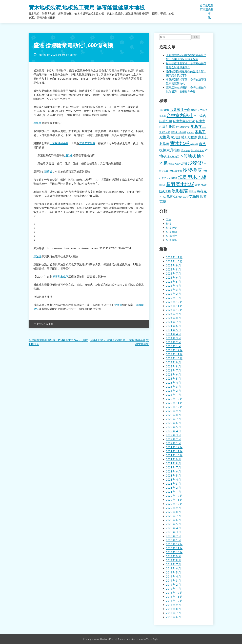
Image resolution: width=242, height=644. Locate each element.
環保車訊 (209, 11)
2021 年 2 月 (174, 488)
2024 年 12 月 (174, 302)
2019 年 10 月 (174, 552)
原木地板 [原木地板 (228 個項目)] (164, 110)
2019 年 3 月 (174, 581)
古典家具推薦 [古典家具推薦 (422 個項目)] (180, 109)
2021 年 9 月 (174, 459)
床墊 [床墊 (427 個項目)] (202, 144)
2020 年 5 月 (174, 524)
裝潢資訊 (171, 240)
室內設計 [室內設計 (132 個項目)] (191, 132)
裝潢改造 (171, 228)
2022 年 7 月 (174, 419)
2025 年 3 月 (174, 290)
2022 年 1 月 (174, 443)
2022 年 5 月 (174, 427)
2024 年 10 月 (174, 310)
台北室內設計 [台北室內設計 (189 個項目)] (183, 127)
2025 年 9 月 (174, 265)
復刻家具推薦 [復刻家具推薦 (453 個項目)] (170, 150)
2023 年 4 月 (174, 383)
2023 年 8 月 (174, 366)
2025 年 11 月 (174, 257)
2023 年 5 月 (174, 379)
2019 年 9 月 (174, 556)
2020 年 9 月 (174, 508)
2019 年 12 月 (174, 544)
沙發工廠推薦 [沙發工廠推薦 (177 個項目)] (175, 171)
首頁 (201, 7)
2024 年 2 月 (174, 342)
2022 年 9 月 (174, 411)
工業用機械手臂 (59, 143)
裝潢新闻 (171, 232)
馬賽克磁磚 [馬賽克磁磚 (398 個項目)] (191, 197)
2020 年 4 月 (174, 528)
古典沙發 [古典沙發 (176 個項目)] (195, 110)
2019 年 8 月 (174, 560)
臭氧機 (37, 123)
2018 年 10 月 (174, 601)
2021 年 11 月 (174, 451)
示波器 (37, 256)
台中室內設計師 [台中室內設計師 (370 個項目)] (184, 121)
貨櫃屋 (118, 305)
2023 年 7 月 (174, 370)
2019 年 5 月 (174, 572)
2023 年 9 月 (174, 362)
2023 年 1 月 (174, 395)
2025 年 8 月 (174, 269)
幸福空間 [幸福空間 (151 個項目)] (194, 144)
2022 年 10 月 (174, 407)
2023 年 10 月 (174, 358)
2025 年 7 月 (174, 274)
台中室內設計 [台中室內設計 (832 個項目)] (180, 115)
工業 (204, 7)
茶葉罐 (48, 172)
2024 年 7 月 (174, 322)
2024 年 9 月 (174, 314)
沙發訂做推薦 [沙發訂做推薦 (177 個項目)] (171, 178)
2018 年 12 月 (174, 593)
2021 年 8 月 (174, 463)
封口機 (68, 155)
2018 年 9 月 (174, 605)
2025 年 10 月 (174, 261)
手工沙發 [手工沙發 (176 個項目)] (186, 150)
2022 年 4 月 (174, 431)
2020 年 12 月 (174, 496)
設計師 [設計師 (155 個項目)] (162, 185)
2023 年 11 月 (174, 354)
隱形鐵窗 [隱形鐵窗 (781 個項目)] (180, 191)
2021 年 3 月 (174, 484)
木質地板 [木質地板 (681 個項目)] (188, 156)
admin (73, 55)
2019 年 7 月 (174, 564)
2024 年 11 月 (174, 306)
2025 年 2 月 (174, 294)
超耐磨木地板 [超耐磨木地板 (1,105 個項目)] (180, 184)
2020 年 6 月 (174, 520)
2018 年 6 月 (174, 617)
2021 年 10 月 (174, 455)
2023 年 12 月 (174, 350)
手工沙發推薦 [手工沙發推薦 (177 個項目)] (197, 150)
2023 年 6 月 (174, 375)
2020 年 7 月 (174, 516)
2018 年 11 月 (174, 597)
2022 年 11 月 (174, 403)
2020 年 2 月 (174, 536)
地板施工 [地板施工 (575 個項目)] (198, 126)
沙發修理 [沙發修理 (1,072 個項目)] (197, 163)
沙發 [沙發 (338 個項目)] (184, 163)
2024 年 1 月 (174, 346)
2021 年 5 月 (174, 476)
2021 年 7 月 (174, 467)
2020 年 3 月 (174, 532)
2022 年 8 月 (174, 415)
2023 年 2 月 (174, 391)
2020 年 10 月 (174, 504)
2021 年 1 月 (174, 492)
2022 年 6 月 (174, 423)
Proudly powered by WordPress (100, 639)
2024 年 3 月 (174, 338)
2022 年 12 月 (174, 399)
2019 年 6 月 (174, 568)
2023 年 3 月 (174, 387)
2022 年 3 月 (174, 435)
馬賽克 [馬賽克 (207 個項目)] (192, 191)
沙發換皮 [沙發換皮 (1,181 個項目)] (192, 170)
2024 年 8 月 (174, 318)
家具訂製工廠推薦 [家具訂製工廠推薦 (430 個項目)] (184, 137)
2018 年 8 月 (174, 609)
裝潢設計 (171, 236)
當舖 (212, 7)
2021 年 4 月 (174, 480)
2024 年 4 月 (174, 334)
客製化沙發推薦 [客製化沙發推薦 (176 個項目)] (179, 132)
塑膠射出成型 (60, 277)
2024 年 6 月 (174, 326)
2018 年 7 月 (174, 613)
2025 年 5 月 (174, 282)
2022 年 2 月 (174, 439)
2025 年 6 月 (174, 278)
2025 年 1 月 (174, 298)
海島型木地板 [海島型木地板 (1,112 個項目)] (192, 177)
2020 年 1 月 (174, 540)
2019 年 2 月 (174, 585)
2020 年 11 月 (174, 500)
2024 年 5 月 (174, 330)
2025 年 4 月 (174, 286)
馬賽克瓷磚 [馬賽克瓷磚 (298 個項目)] (174, 197)
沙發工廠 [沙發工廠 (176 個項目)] (164, 171)
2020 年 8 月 (174, 512)
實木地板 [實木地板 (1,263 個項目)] (180, 143)
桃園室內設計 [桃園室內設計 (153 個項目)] (174, 164)
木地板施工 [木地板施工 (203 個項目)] (173, 156)
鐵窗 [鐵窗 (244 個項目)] (198, 185)
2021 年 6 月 (174, 471)
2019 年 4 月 (174, 577)
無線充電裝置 (87, 143)
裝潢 (207, 7)
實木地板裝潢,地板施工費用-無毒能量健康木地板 (87, 7)
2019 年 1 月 (174, 589)
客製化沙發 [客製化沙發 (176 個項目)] (165, 132)
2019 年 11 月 (174, 548)
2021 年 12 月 (174, 447)
